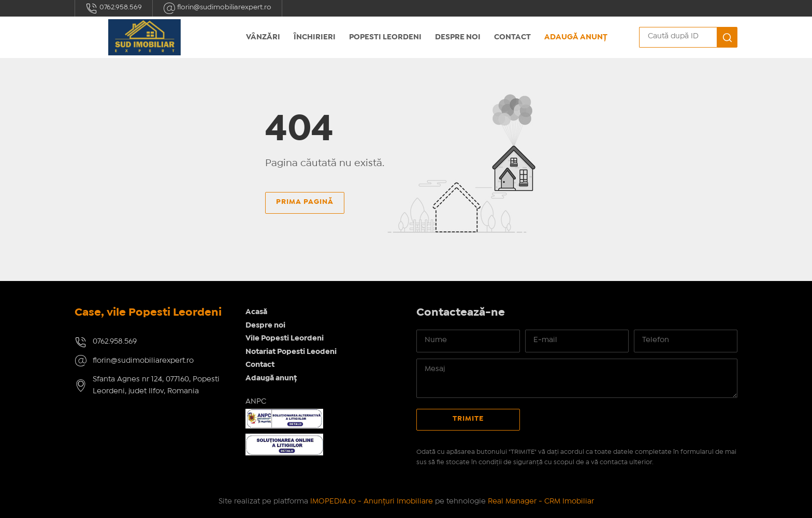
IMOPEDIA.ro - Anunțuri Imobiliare (372, 501)
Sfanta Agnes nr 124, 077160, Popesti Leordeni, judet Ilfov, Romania (156, 385)
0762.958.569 (114, 8)
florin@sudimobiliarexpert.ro (217, 8)
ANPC (256, 402)
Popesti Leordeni (385, 37)
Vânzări (263, 37)
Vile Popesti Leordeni (285, 338)
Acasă (256, 312)
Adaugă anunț (576, 37)
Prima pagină (305, 202)
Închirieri (315, 37)
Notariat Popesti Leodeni (291, 352)
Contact (512, 37)
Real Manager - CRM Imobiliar (541, 501)
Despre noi (458, 37)
